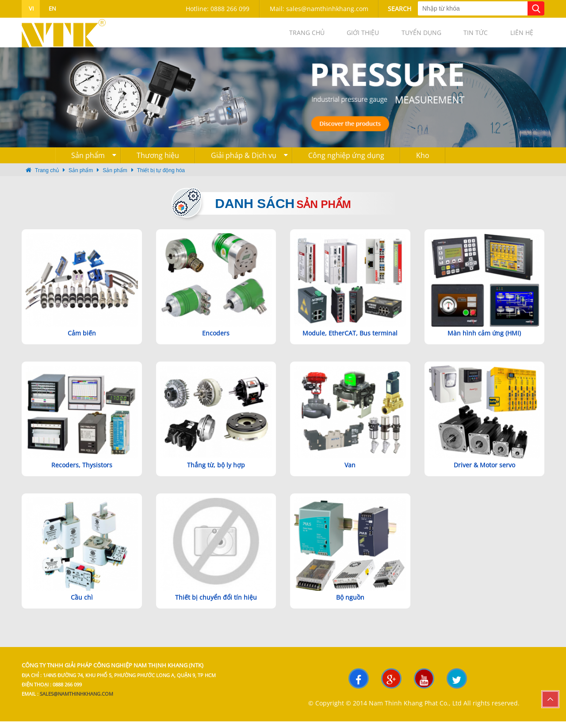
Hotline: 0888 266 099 (218, 9)
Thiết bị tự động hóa (161, 177)
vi (31, 8)
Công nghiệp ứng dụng (346, 162)
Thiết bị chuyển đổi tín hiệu (216, 604)
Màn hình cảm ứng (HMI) (484, 340)
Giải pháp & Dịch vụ (249, 162)
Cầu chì (82, 604)
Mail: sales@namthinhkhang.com (319, 9)
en (52, 8)
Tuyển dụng (400, 36)
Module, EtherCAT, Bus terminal (350, 340)
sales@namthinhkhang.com (76, 701)
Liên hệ (517, 36)
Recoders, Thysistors (82, 472)
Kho (423, 162)
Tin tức (463, 36)
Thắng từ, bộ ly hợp (216, 472)
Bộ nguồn (350, 604)
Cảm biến (82, 340)
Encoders (216, 340)
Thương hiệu (158, 162)
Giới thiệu (333, 36)
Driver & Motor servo (484, 472)
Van (350, 472)
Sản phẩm (94, 162)
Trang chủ (268, 36)
